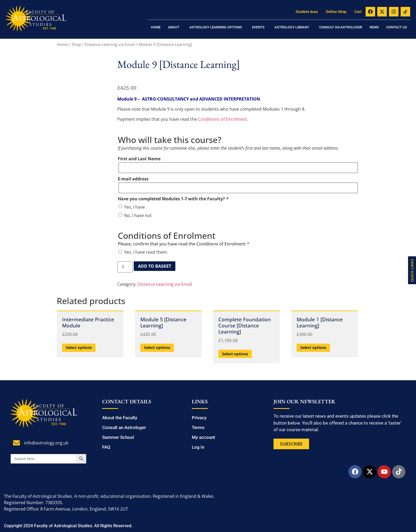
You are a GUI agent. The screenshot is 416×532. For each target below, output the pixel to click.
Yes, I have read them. (146, 252)
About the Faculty (120, 418)
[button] (175, 27)
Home (156, 27)
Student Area (307, 12)
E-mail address (133, 179)
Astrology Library (292, 27)
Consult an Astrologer (341, 27)
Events (258, 27)
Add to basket (155, 266)
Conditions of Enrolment (222, 119)
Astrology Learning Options (216, 27)
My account (203, 437)
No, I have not (138, 215)
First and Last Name (139, 159)
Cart (358, 12)
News (374, 27)
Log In (198, 447)
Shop (76, 44)
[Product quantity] (125, 267)
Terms (198, 427)
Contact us (397, 27)
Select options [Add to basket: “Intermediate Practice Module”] (79, 347)
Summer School (118, 437)
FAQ (106, 447)
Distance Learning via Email (110, 44)
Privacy (199, 418)
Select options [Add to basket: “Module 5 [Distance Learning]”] (157, 347)
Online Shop (336, 12)
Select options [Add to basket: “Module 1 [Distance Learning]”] (313, 347)
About (174, 27)
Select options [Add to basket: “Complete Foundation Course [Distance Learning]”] (235, 354)
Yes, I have (135, 207)
